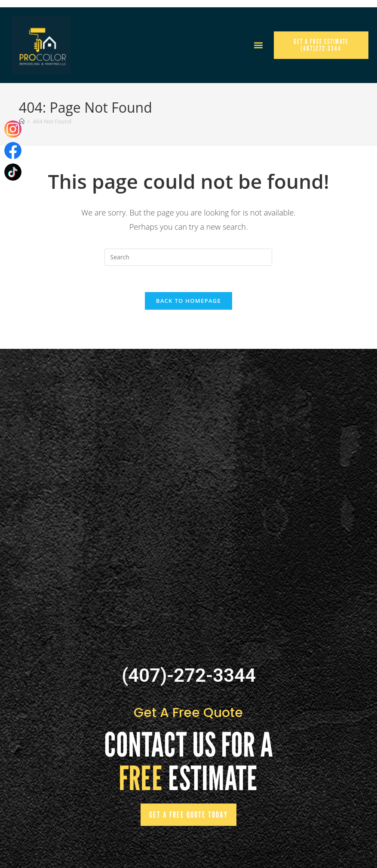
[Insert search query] (188, 257)
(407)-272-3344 (189, 675)
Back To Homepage (188, 301)
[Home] (22, 121)
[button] (258, 45)
